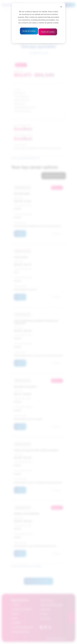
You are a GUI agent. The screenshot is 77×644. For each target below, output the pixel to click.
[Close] (61, 7)
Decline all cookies (48, 32)
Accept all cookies (29, 31)
